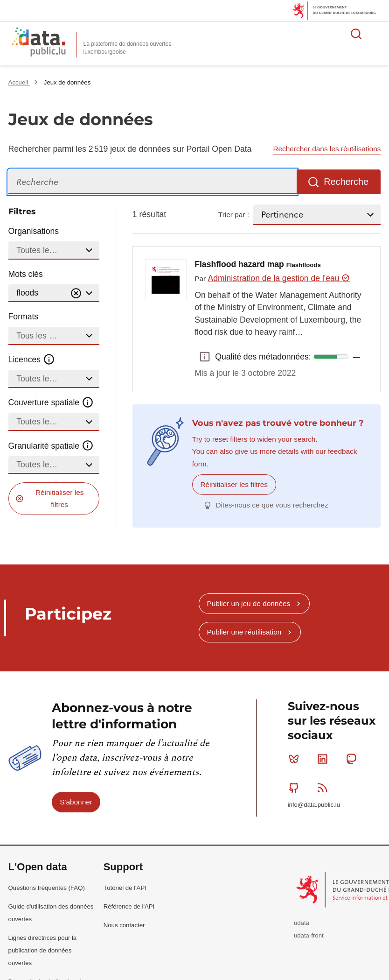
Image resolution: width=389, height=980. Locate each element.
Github (296, 787)
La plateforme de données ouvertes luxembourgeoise (128, 48)
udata (302, 923)
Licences (32, 360)
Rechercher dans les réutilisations (327, 149)
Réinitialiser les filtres (60, 498)
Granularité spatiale (51, 445)
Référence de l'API (129, 906)
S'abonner (76, 801)
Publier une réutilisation (244, 632)
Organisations (34, 231)
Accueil (19, 82)
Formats (24, 317)
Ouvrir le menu (377, 34)
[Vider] (76, 293)
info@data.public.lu (314, 805)
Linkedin (324, 759)
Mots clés (26, 274)
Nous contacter (124, 925)
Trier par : (234, 215)
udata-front (309, 935)
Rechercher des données (356, 34)
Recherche (346, 182)
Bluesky (296, 759)
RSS (324, 787)
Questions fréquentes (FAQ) (47, 887)
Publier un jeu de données (248, 603)
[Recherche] (153, 182)
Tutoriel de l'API (125, 887)
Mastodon (353, 759)
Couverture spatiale (51, 402)
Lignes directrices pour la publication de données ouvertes (43, 950)
